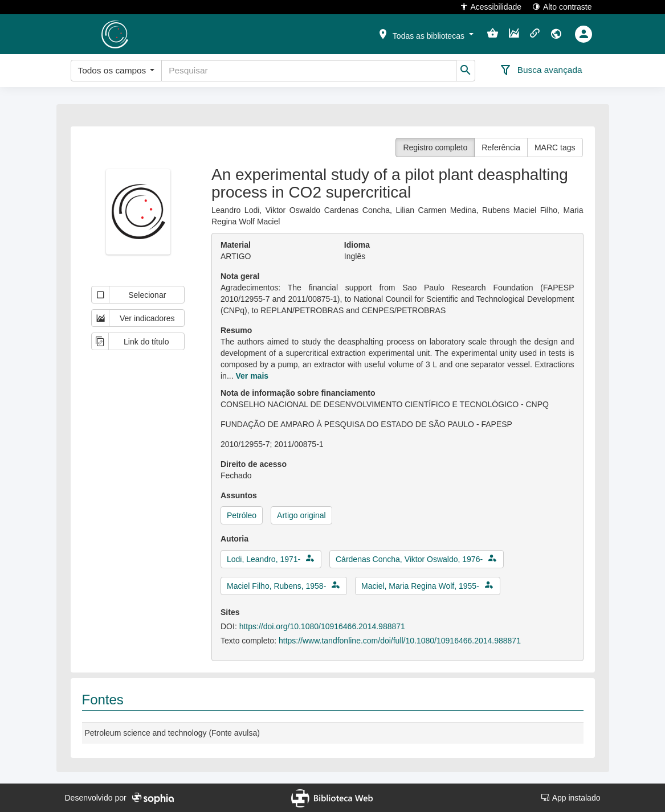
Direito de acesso (254, 464)
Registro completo (435, 147)
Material (236, 245)
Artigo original (301, 515)
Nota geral (240, 276)
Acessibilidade (491, 7)
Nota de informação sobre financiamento (298, 393)
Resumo (236, 330)
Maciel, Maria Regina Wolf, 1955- (420, 586)
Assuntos (239, 495)
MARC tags (555, 147)
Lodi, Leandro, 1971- (264, 559)
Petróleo (242, 515)
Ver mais (252, 376)
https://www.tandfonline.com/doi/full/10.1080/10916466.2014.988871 (400, 641)
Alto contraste (562, 7)
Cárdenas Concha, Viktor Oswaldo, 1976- (409, 559)
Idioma (357, 245)
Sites (230, 612)
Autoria (234, 539)
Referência (501, 147)
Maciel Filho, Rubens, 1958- (276, 586)
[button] (425, 34)
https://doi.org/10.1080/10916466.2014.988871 (322, 626)
